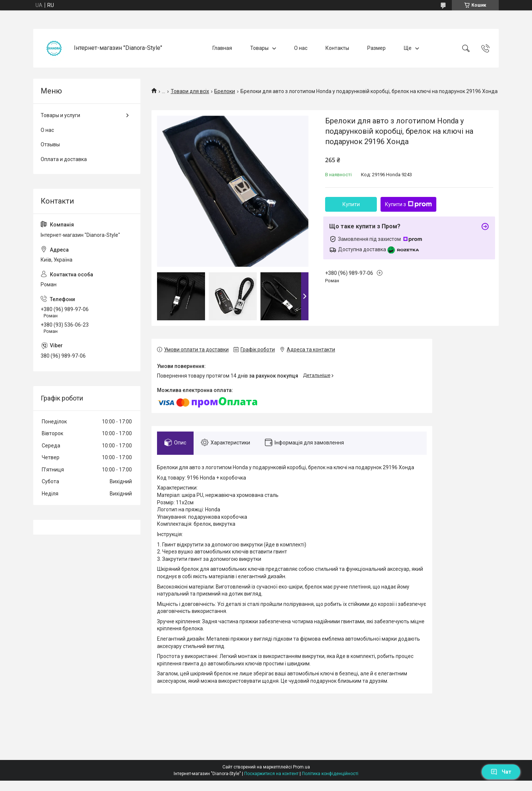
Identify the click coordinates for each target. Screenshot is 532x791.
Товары (259, 48)
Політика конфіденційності (330, 774)
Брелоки (225, 91)
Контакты (337, 48)
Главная (222, 48)
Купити (351, 204)
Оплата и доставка (64, 159)
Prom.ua (301, 767)
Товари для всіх (190, 91)
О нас (301, 48)
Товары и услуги (60, 115)
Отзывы (50, 144)
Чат (501, 772)
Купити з (408, 204)
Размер (376, 48)
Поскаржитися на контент (271, 774)
